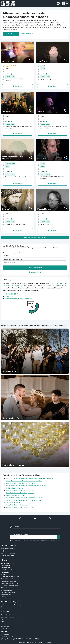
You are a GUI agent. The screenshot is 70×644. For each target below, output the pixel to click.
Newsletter (4, 628)
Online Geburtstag (6, 590)
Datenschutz (30, 642)
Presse (3, 624)
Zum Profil (18, 86)
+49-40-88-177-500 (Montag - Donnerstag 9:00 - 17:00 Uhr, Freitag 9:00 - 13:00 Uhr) (20, 638)
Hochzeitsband (5, 568)
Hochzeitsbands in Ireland (14, 488)
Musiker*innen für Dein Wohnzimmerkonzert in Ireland (24, 481)
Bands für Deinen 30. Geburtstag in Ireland (20, 505)
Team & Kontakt (6, 615)
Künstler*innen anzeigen (35, 268)
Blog (2, 619)
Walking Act (5, 597)
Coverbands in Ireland (13, 503)
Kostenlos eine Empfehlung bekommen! (18, 299)
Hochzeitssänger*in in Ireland (15, 495)
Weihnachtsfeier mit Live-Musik (10, 577)
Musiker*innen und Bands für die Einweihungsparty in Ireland (26, 486)
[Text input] (33, 537)
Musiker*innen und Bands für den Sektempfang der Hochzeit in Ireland (29, 478)
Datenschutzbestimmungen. (51, 540)
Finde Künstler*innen (11, 34)
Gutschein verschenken (8, 555)
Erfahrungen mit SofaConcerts (10, 617)
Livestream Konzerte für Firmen (10, 586)
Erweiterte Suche (35, 272)
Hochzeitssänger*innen (8, 570)
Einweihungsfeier (6, 595)
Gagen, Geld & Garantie (8, 553)
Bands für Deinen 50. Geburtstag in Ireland (20, 491)
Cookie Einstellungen (45, 642)
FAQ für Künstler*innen (8, 549)
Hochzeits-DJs (5, 572)
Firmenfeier (4, 574)
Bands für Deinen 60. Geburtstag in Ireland (20, 493)
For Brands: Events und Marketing (11, 605)
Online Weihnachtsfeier (8, 579)
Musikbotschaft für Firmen (9, 581)
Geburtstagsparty (6, 565)
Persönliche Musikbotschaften (10, 583)
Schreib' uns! (9, 296)
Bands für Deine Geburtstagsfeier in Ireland (20, 483)
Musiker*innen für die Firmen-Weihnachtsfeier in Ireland (25, 498)
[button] (65, 3)
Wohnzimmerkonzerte (7, 563)
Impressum (22, 642)
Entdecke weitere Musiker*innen (35, 238)
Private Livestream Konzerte (9, 588)
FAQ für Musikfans (7, 551)
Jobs (2, 622)
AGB (36, 642)
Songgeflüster (5, 607)
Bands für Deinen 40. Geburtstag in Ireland (20, 507)
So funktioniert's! (27, 34)
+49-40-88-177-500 (12, 294)
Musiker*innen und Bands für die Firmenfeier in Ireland (24, 500)
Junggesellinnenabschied (8, 592)
